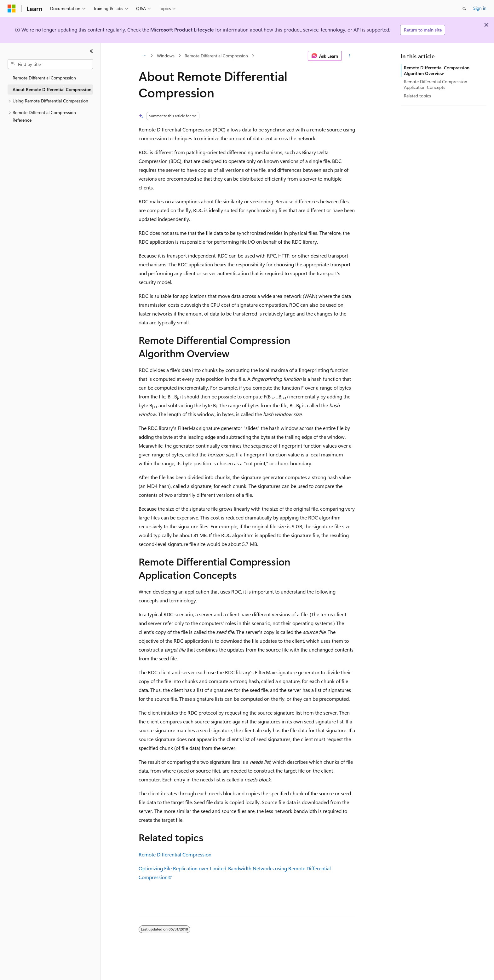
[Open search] (464, 9)
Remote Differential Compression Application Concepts (436, 84)
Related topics (417, 96)
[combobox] (50, 64)
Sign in (480, 8)
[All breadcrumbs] (144, 56)
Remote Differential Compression (216, 56)
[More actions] (350, 56)
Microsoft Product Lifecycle (182, 29)
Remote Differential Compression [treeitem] (44, 78)
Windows (166, 56)
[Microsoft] (12, 9)
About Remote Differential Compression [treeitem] (52, 89)
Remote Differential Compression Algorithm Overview (437, 70)
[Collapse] (91, 51)
